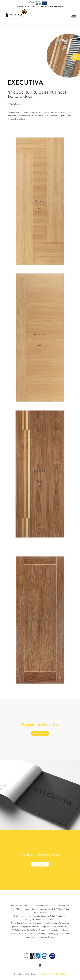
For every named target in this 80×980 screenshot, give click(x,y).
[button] (40, 209)
